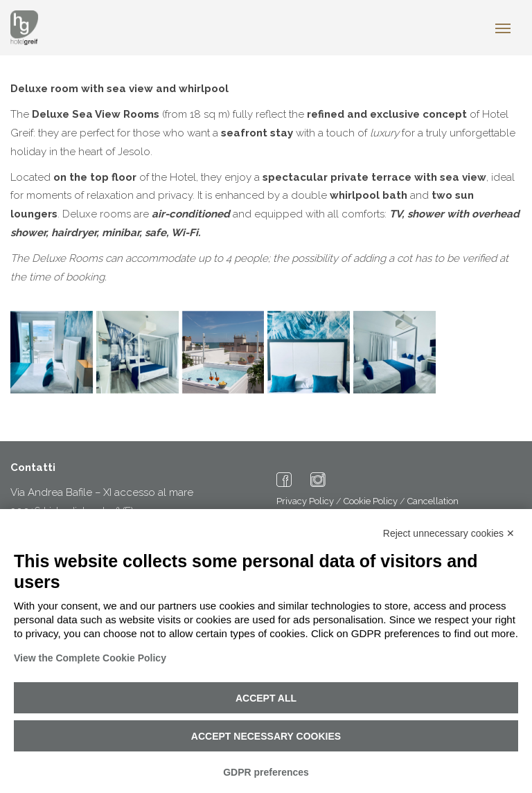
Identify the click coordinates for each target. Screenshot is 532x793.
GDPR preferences (266, 772)
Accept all (266, 698)
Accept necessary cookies (266, 736)
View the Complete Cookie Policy (90, 658)
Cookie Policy (371, 501)
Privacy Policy (305, 501)
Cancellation (433, 501)
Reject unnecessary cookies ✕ (449, 533)
